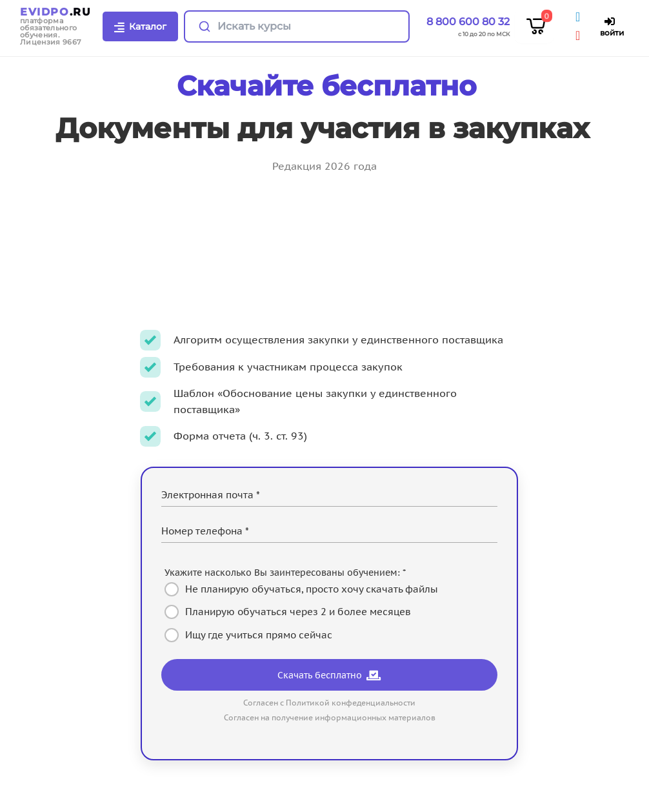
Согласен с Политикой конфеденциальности (329, 703)
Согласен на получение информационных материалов (330, 717)
